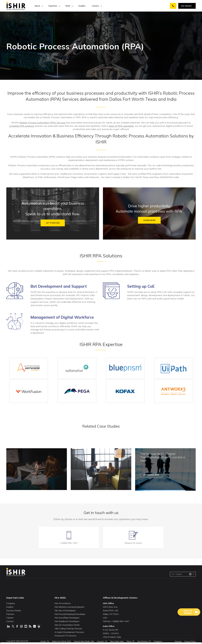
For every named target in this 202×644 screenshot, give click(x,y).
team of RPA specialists (121, 126)
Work (68, 6)
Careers (95, 6)
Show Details (42, 638)
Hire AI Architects (63, 603)
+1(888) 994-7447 (69, 542)
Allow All (177, 620)
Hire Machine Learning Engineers (70, 606)
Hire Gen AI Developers (65, 610)
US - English (182, 573)
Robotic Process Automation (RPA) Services (43, 123)
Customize (177, 627)
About (37, 6)
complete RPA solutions (21, 126)
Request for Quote (133, 542)
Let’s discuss (53, 223)
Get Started (186, 6)
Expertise (53, 6)
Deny (177, 635)
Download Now (151, 476)
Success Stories (14, 610)
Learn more (149, 221)
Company (11, 603)
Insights (82, 6)
